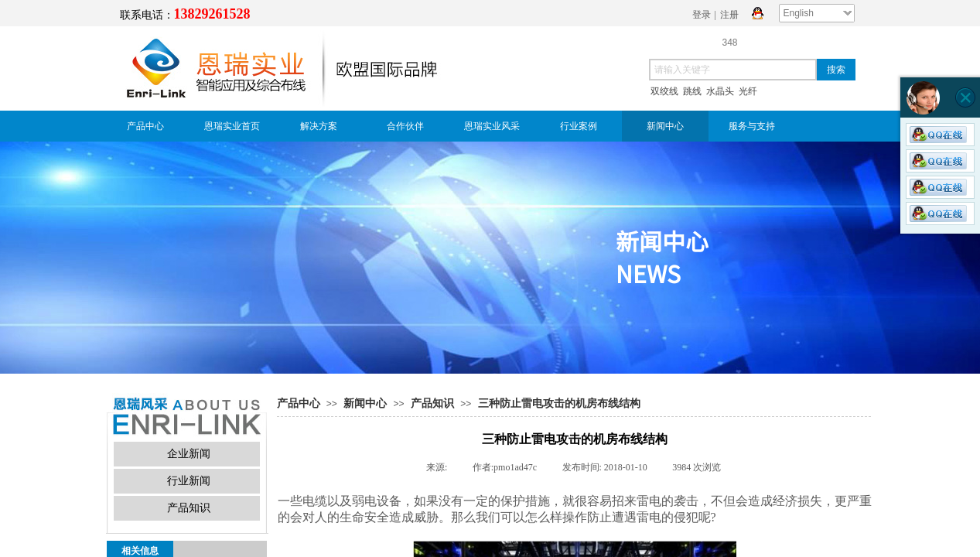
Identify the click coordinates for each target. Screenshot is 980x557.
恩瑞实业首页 (232, 126)
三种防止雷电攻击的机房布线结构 (559, 403)
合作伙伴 (405, 126)
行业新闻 (189, 481)
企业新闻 (189, 454)
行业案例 (579, 126)
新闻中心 (665, 126)
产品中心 (145, 126)
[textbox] (733, 70)
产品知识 (432, 403)
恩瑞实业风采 (492, 126)
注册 (729, 15)
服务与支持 (752, 126)
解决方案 (319, 126)
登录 (702, 15)
